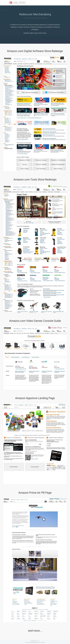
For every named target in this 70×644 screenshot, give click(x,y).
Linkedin (38, 641)
